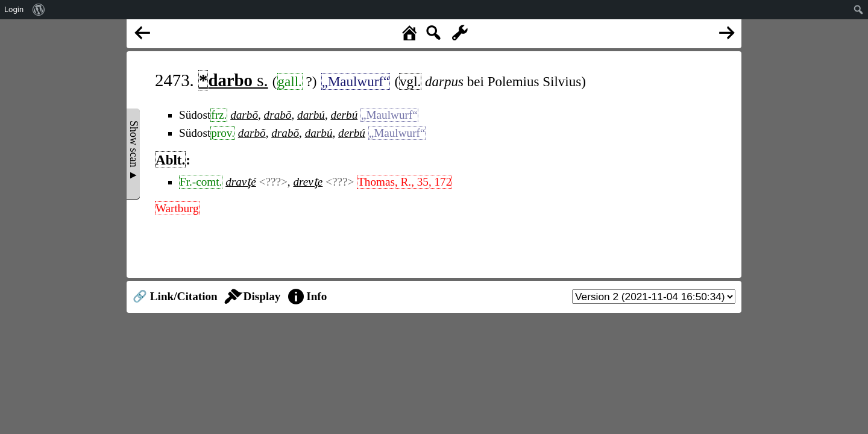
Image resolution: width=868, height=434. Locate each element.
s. (233, 80)
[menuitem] (39, 10)
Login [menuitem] (14, 9)
